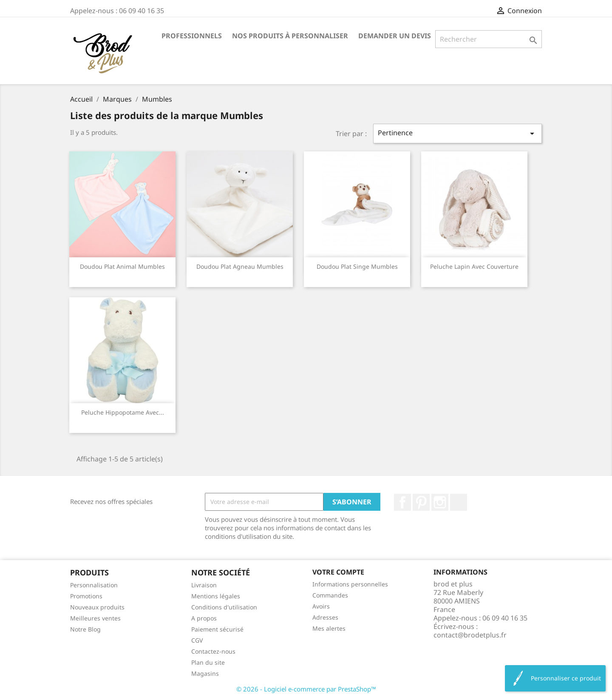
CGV (197, 640)
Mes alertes (329, 628)
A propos (204, 618)
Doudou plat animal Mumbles (122, 266)
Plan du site (208, 662)
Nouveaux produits (97, 607)
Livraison (204, 585)
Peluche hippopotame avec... (123, 412)
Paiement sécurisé (217, 629)
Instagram (440, 502)
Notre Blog (85, 629)
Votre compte (338, 572)
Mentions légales (216, 596)
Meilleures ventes (95, 618)
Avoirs (321, 606)
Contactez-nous (213, 651)
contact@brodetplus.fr (470, 635)
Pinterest (421, 502)
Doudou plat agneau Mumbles (240, 266)
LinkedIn (459, 502)
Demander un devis (395, 36)
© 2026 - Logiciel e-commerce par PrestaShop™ (306, 689)
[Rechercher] (489, 39)
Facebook (402, 502)
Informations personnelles (350, 584)
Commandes (330, 595)
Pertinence (458, 133)
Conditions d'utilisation (224, 607)
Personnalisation (94, 585)
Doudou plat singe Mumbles (357, 266)
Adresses (325, 617)
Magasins (205, 673)
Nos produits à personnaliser (290, 36)
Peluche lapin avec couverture (474, 266)
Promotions (86, 596)
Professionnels (192, 36)
